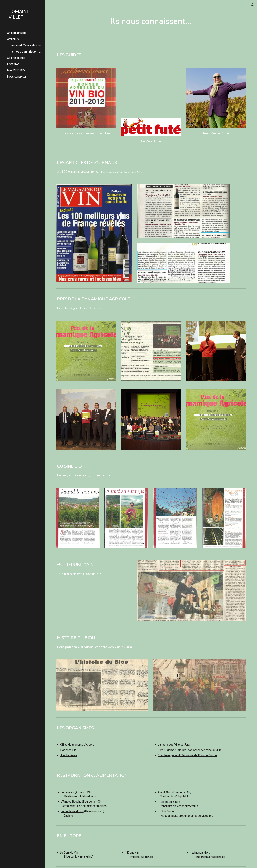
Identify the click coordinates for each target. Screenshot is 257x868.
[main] (151, 21)
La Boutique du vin (72, 811)
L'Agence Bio (68, 750)
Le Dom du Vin (69, 853)
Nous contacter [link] (17, 77)
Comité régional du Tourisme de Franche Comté (187, 755)
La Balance (67, 792)
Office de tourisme (72, 745)
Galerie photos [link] (16, 58)
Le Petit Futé (151, 141)
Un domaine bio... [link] (18, 33)
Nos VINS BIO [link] (16, 70)
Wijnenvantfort (201, 853)
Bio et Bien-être (170, 802)
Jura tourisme (69, 755)
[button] (253, 5)
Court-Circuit (166, 792)
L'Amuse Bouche (71, 802)
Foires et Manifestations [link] (26, 45)
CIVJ (162, 750)
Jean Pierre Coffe (216, 133)
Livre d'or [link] (13, 64)
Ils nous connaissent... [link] (26, 52)
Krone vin (133, 853)
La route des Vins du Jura (174, 745)
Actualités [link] (13, 39)
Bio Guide (168, 811)
